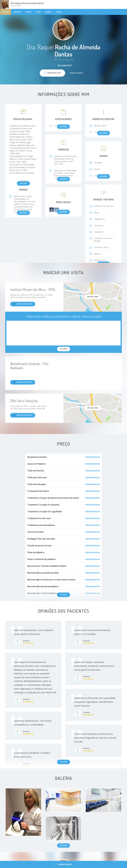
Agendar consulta (64, 864)
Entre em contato (76, 73)
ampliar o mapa (93, 297)
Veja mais (23, 183)
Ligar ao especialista (23, 304)
